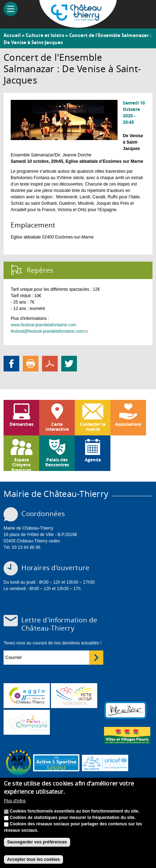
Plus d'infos (15, 801)
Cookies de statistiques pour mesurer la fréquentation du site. (72, 818)
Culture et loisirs (45, 35)
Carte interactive (57, 427)
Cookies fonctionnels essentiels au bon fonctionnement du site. (74, 811)
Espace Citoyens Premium (21, 464)
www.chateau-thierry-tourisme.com (27, 722)
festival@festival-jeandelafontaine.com (49, 331)
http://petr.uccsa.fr (74, 696)
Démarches (22, 424)
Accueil (12, 35)
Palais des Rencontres (57, 462)
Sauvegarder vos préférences (37, 842)
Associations (128, 424)
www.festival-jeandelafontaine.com (43, 325)
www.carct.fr (27, 696)
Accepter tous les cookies (33, 859)
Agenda (93, 460)
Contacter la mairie (93, 427)
